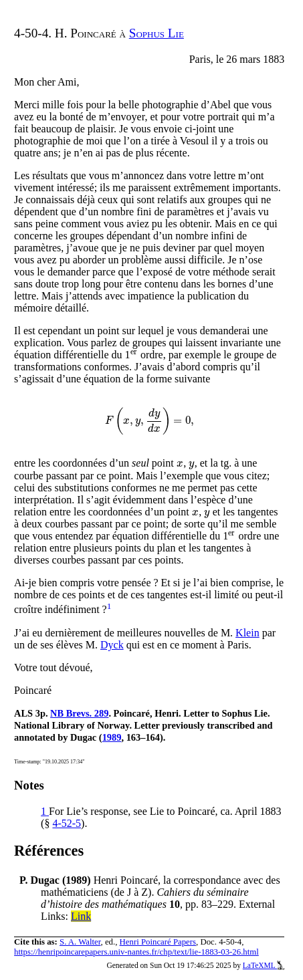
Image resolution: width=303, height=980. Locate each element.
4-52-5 (67, 823)
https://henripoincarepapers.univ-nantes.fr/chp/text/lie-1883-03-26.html (136, 952)
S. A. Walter (80, 942)
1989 (112, 737)
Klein (247, 633)
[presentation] (134, 355)
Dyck (112, 645)
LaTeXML (264, 965)
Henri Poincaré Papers (158, 942)
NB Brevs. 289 (79, 713)
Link (81, 916)
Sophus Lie (157, 33)
